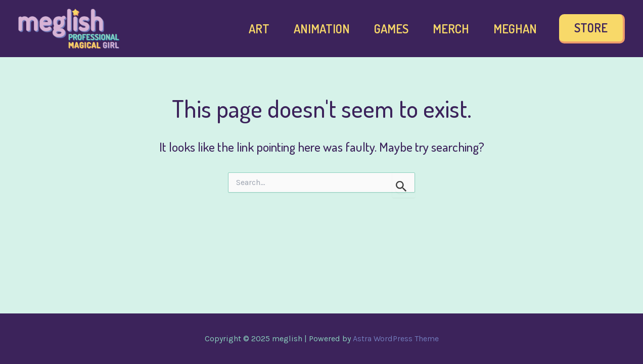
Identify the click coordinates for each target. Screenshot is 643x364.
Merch (451, 29)
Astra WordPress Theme (396, 338)
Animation (322, 29)
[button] (592, 29)
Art (259, 29)
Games (391, 29)
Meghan (515, 29)
